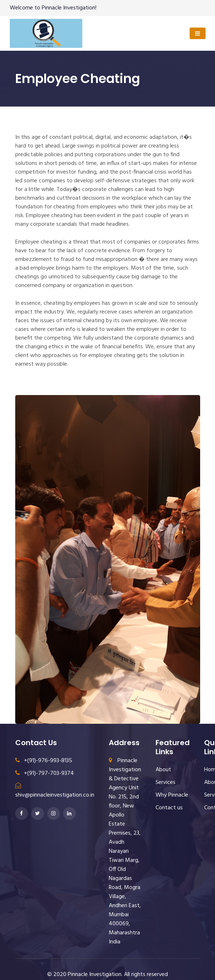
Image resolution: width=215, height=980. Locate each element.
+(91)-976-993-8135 (44, 761)
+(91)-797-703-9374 (45, 773)
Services (166, 782)
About (163, 770)
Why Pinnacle (172, 795)
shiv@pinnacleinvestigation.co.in (55, 791)
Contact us (169, 808)
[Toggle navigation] (197, 33)
